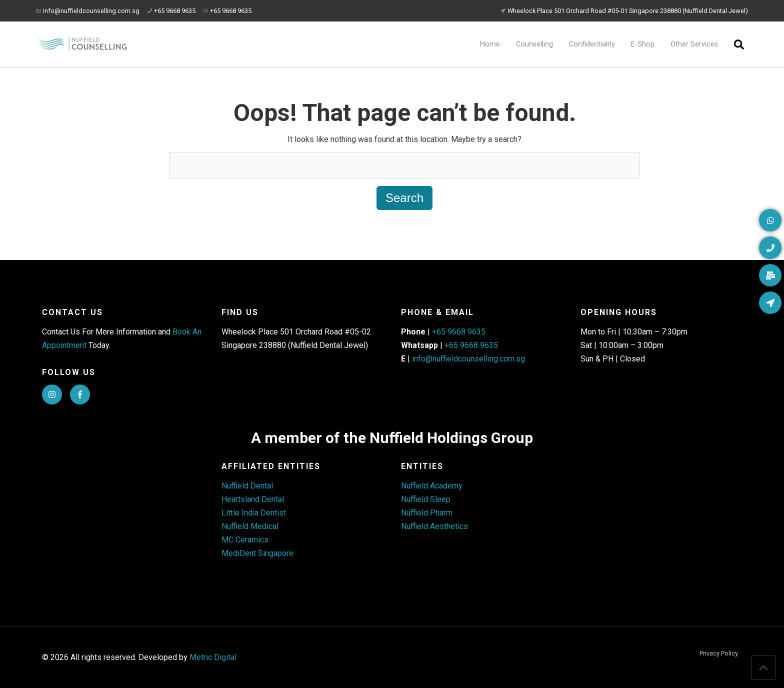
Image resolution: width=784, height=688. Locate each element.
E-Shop (643, 44)
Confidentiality (592, 44)
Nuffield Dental (247, 486)
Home (490, 44)
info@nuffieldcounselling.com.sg (88, 11)
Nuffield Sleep (426, 499)
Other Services (694, 44)
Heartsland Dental (253, 499)
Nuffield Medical (250, 526)
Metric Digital (213, 657)
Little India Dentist (254, 513)
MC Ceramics (245, 540)
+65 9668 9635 (172, 11)
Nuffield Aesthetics (434, 526)
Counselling (534, 44)
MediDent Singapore (257, 553)
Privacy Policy (719, 654)
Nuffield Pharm (427, 513)
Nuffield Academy (432, 486)
